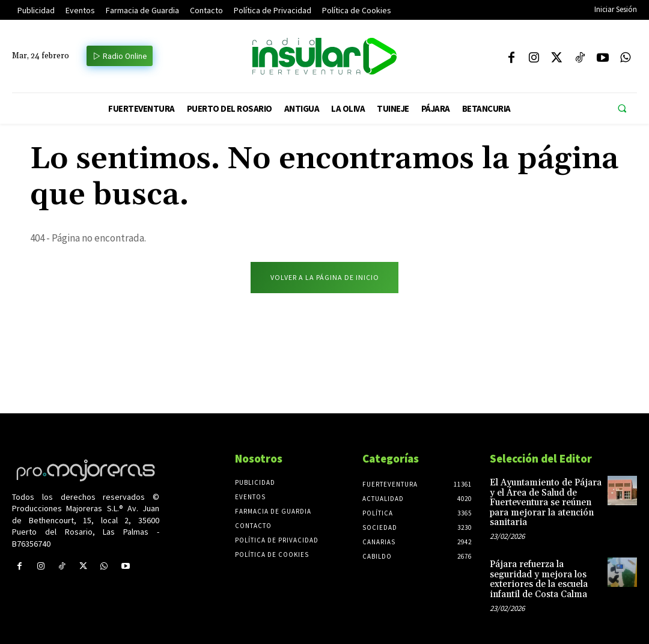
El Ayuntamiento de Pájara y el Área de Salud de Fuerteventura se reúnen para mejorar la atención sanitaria (546, 503)
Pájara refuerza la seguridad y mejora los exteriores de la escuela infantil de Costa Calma (537, 578)
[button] (622, 109)
